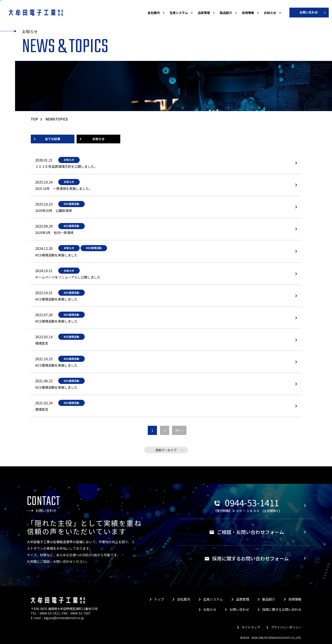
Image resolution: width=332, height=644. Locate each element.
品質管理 (204, 13)
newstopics (57, 119)
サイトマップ (251, 627)
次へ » (179, 430)
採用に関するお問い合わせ (282, 609)
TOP (34, 119)
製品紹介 (226, 13)
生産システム (179, 13)
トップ (159, 599)
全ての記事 (53, 139)
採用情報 (248, 13)
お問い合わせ (309, 12)
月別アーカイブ (166, 450)
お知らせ (270, 13)
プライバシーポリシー (286, 627)
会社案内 (154, 13)
